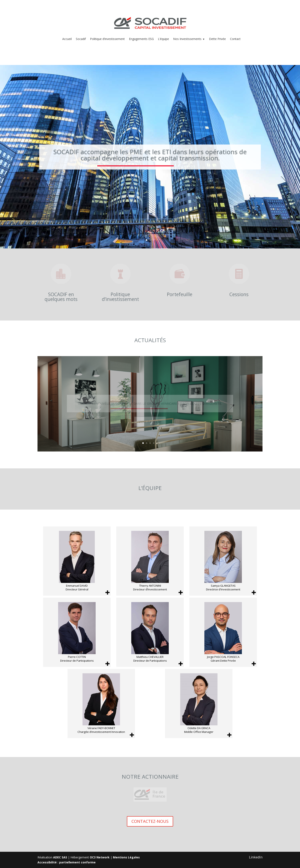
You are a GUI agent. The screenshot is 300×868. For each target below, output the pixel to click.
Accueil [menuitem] (67, 39)
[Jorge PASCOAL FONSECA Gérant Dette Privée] (223, 632)
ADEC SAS (60, 857)
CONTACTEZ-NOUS (150, 821)
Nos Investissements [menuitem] (189, 39)
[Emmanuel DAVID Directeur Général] (77, 561)
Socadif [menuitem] (81, 39)
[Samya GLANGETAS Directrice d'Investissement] (223, 561)
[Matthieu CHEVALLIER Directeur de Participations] (150, 632)
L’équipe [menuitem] (163, 39)
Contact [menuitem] (235, 39)
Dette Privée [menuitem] (217, 39)
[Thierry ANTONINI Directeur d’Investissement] (150, 561)
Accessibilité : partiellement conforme (67, 862)
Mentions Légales (126, 857)
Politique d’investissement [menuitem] (107, 39)
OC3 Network (100, 857)
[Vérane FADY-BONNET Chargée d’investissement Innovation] (101, 703)
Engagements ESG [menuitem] (141, 39)
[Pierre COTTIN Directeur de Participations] (77, 632)
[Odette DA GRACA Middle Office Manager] (199, 703)
